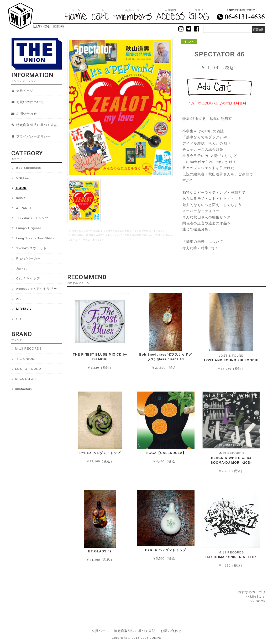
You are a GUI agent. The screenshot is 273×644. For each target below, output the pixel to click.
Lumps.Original (26, 228)
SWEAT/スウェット (29, 248)
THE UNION (23, 359)
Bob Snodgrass (26, 168)
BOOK (19, 188)
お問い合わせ (24, 114)
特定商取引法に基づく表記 (35, 125)
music (19, 198)
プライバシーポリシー (31, 136)
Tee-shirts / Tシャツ (30, 218)
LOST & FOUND (26, 369)
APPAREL (22, 208)
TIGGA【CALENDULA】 (166, 453)
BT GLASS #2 (100, 551)
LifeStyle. (22, 309)
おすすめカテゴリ (252, 592)
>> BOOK (258, 601)
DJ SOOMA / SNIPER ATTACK (231, 557)
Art (16, 299)
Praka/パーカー (26, 258)
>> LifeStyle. (255, 596)
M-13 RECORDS (27, 349)
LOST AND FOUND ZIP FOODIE (231, 360)
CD (16, 319)
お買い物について (28, 102)
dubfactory (22, 389)
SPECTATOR (24, 379)
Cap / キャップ (26, 278)
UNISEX (20, 178)
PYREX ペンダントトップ (100, 453)
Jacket (19, 268)
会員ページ (22, 91)
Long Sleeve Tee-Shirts (33, 238)
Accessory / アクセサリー (34, 289)
